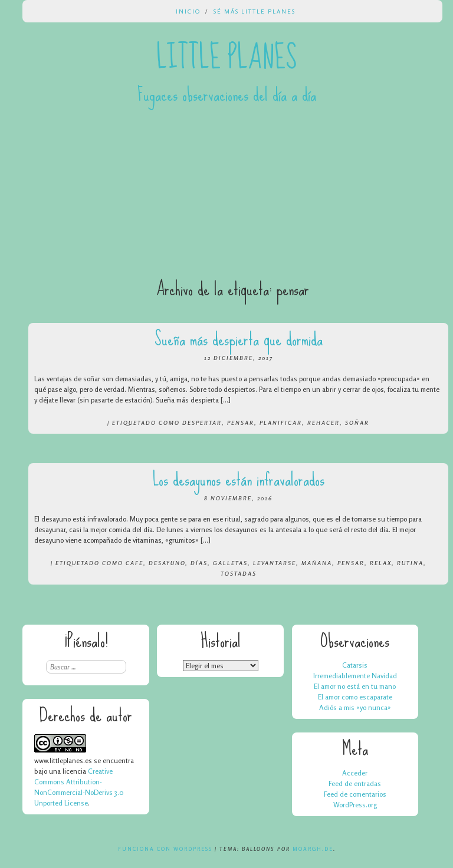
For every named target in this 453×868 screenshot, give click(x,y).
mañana (317, 563)
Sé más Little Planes (255, 11)
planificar (281, 423)
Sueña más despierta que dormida (239, 339)
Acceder (355, 773)
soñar (357, 423)
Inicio (188, 11)
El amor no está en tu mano (355, 686)
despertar (202, 423)
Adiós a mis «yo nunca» (355, 707)
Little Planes (226, 58)
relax (381, 563)
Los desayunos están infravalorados (239, 479)
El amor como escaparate (355, 697)
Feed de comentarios (355, 794)
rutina (410, 563)
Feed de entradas (355, 783)
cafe (134, 563)
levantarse (275, 563)
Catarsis (355, 665)
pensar (241, 423)
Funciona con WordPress (165, 849)
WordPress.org (355, 805)
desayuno (167, 563)
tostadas (239, 573)
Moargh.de (313, 849)
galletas (230, 563)
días (199, 563)
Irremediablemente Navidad (355, 676)
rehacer (324, 423)
